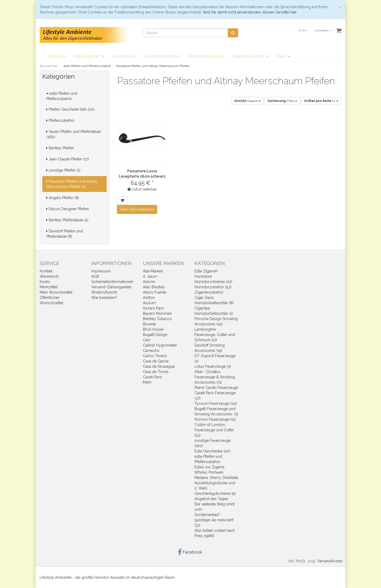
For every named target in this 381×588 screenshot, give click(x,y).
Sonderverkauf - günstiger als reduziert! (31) (214, 520)
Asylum (149, 303)
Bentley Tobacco (157, 319)
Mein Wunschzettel (56, 292)
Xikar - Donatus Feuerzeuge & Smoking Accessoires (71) (215, 377)
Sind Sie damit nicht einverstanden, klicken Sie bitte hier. (250, 12)
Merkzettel (49, 287)
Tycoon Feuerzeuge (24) (216, 403)
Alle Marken (153, 271)
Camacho (151, 351)
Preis (282, 101)
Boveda (149, 324)
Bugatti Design (155, 335)
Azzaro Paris (153, 308)
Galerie (247, 101)
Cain (147, 340)
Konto (45, 282)
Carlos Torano (155, 356)
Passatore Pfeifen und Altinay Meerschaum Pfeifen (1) (72, 184)
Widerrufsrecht (104, 292)
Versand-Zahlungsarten (111, 287)
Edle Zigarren (89, 56)
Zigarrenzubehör (250, 56)
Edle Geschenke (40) (212, 451)
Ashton (149, 298)
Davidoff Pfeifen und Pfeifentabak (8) (65, 234)
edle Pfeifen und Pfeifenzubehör (62, 96)
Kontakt (46, 271)
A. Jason (150, 276)
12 (321, 101)
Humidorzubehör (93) (213, 287)
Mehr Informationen (137, 209)
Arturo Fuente (155, 292)
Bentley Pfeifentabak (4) (67, 220)
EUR (303, 31)
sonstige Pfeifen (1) (63, 170)
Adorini (149, 282)
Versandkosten (330, 561)
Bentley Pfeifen (60, 148)
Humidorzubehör (206, 56)
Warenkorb (49, 276)
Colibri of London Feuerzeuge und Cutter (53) (214, 430)
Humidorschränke (162, 56)
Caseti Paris (153, 377)
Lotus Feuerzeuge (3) (213, 366)
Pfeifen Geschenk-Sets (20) (70, 109)
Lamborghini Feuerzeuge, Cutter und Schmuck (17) (215, 335)
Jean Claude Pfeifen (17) (68, 159)
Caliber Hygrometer (160, 345)
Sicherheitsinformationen (112, 282)
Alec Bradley (154, 287)
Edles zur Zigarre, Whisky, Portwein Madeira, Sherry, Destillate (216, 472)
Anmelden (323, 31)
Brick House (153, 329)
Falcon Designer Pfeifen (68, 209)
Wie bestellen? (104, 298)
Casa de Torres (156, 372)
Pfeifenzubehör (60, 120)
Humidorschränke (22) (213, 282)
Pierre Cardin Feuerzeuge (216, 388)
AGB (95, 276)
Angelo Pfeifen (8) (63, 198)
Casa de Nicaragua (159, 366)
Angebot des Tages (211, 499)
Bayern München (157, 313)
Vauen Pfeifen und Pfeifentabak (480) (74, 134)
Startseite (57, 56)
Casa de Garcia (156, 361)
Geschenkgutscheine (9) (215, 493)
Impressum (101, 271)
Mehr (283, 56)
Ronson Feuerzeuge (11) (215, 419)
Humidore (125, 56)
